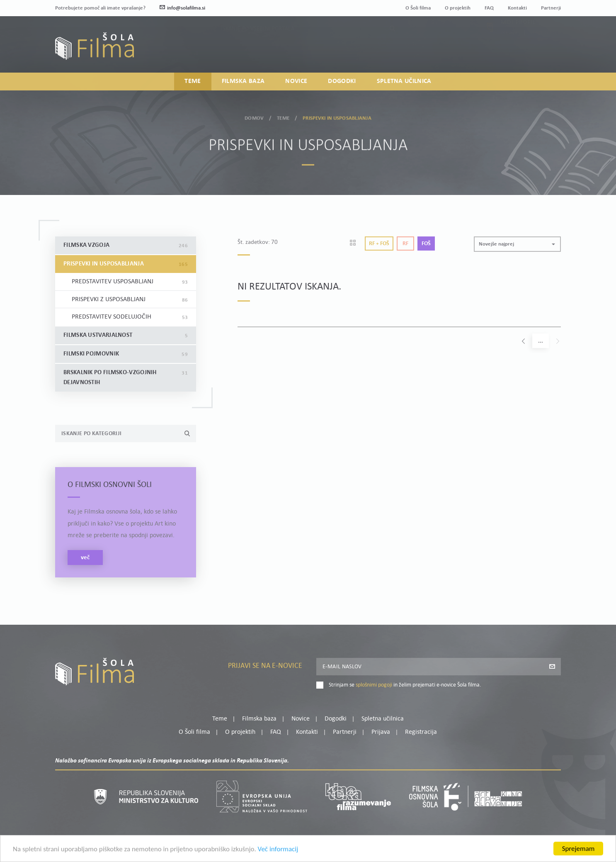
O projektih (458, 8)
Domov (254, 116)
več (85, 558)
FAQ (489, 8)
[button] (517, 244)
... (541, 341)
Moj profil (518, 39)
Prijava (509, 49)
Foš (426, 244)
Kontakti (517, 8)
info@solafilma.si (182, 8)
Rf (405, 244)
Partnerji (551, 8)
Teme (193, 81)
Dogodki (342, 81)
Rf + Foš (379, 244)
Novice (296, 81)
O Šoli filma (418, 8)
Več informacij (278, 858)
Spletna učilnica (404, 81)
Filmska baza (243, 81)
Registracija (547, 49)
